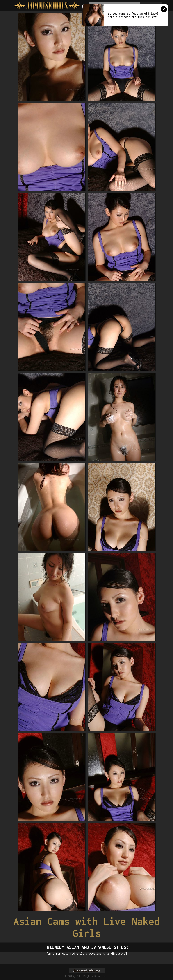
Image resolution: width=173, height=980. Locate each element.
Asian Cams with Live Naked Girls (86, 927)
